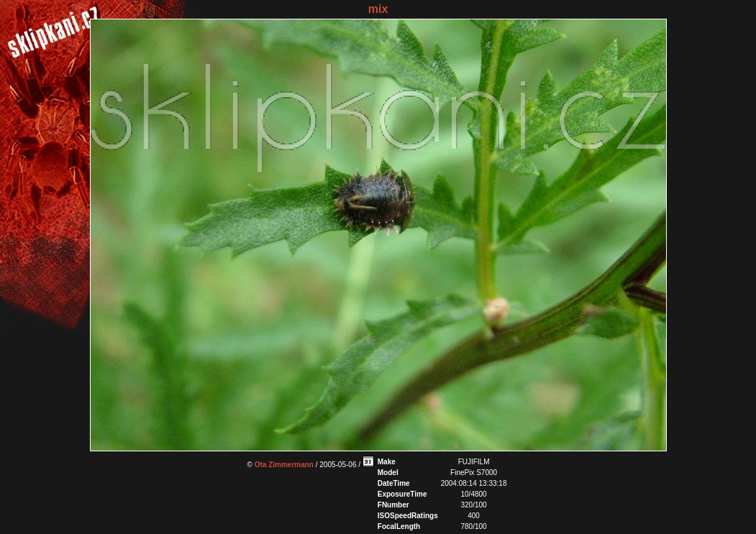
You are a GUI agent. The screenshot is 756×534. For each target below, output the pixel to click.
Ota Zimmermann (284, 465)
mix (378, 9)
